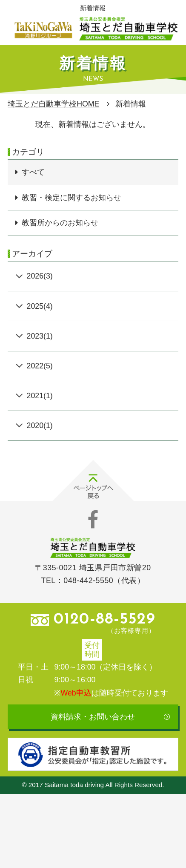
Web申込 (76, 693)
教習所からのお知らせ (60, 223)
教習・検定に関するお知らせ (72, 198)
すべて (33, 172)
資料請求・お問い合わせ (93, 717)
